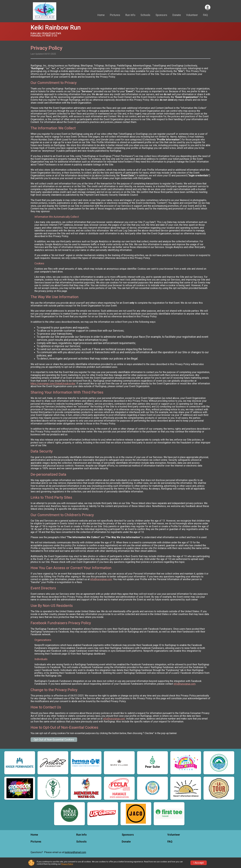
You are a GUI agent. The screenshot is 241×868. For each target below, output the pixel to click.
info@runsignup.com (101, 579)
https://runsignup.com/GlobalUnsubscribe (53, 384)
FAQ (205, 15)
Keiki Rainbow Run (56, 28)
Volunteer (192, 15)
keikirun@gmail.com (75, 852)
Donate (177, 15)
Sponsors (161, 15)
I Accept (199, 863)
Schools (145, 15)
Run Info (130, 15)
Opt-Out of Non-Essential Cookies (54, 740)
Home (101, 15)
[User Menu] (208, 7)
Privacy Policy (67, 864)
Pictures (115, 15)
